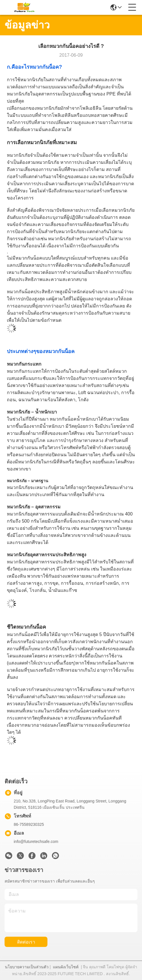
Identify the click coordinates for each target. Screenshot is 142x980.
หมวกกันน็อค (44, 67)
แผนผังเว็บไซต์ (66, 967)
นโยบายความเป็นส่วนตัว (27, 967)
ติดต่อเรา (26, 942)
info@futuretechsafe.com (36, 842)
